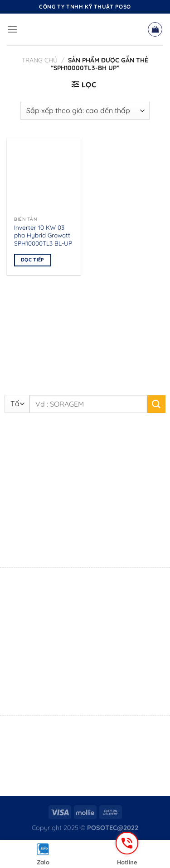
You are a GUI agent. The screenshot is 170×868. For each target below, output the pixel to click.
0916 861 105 (84, 545)
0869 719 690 (51, 614)
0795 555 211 (51, 693)
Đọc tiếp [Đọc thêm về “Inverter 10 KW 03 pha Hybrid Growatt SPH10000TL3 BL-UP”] (33, 260)
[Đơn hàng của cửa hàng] (85, 111)
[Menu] (12, 29)
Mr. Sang (46, 545)
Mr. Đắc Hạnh (75, 682)
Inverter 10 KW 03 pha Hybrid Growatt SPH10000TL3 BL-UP (43, 235)
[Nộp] (156, 404)
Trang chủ (40, 60)
